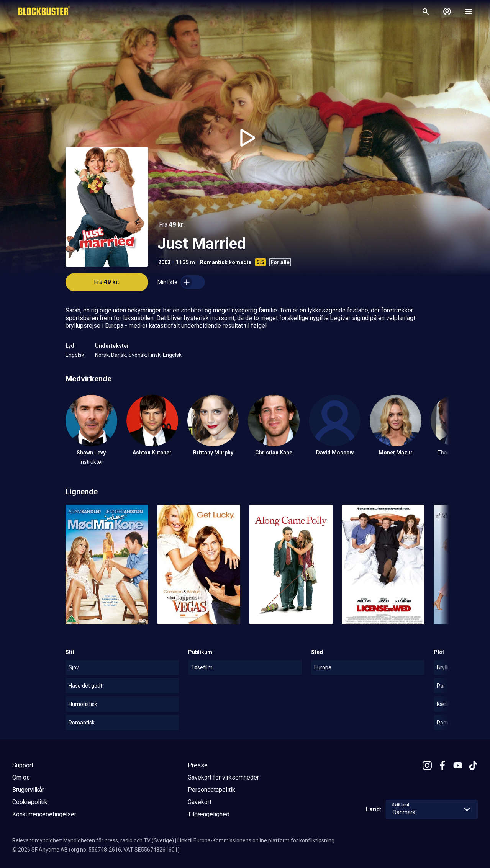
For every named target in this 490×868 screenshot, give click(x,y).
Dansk (119, 355)
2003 (164, 262)
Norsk (102, 355)
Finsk (154, 355)
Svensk (137, 355)
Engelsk (75, 355)
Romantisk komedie (226, 262)
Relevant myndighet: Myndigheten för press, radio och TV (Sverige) (93, 840)
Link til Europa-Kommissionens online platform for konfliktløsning (256, 840)
